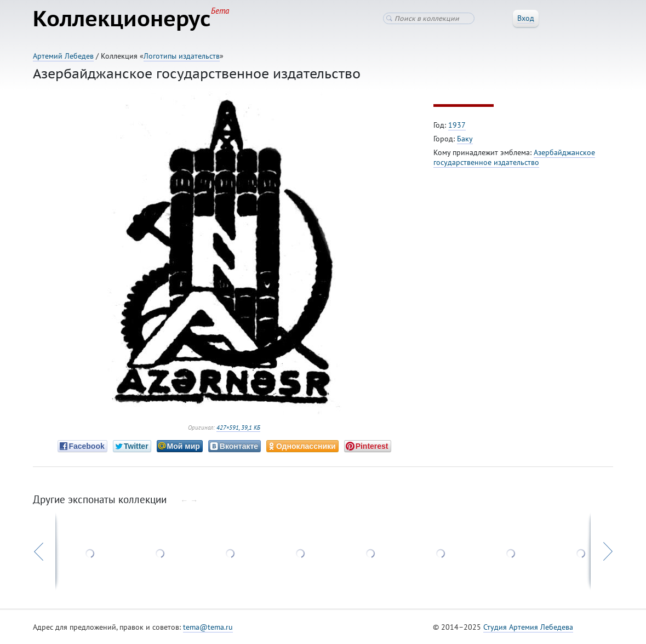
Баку (465, 139)
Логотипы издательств (182, 56)
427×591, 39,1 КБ (238, 428)
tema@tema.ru (208, 627)
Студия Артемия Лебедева (528, 627)
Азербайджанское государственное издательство (514, 157)
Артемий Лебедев (63, 56)
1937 (457, 125)
